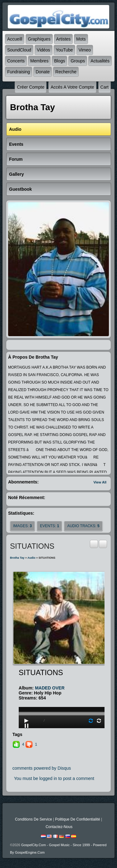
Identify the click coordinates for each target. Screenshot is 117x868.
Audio (32, 558)
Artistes (63, 39)
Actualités (100, 61)
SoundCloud (19, 50)
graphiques (39, 39)
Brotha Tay (17, 558)
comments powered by (42, 768)
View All (100, 482)
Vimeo (85, 50)
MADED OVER (50, 688)
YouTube (64, 50)
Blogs (59, 61)
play (62, 696)
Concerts (16, 61)
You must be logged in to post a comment (54, 778)
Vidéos (44, 50)
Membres (39, 61)
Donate (43, 72)
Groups (78, 61)
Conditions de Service (34, 819)
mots (81, 39)
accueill (15, 39)
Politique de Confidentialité (77, 819)
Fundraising (19, 72)
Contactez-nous (59, 827)
